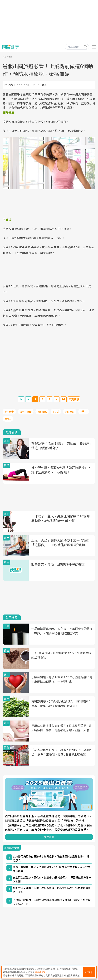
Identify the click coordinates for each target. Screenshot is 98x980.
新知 (10, 56)
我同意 (89, 972)
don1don (23, 85)
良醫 (5, 56)
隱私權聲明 (40, 972)
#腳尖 (8, 419)
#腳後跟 (70, 412)
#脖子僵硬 (26, 412)
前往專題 (49, 837)
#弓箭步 (9, 412)
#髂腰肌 (42, 412)
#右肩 (56, 412)
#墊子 (84, 412)
